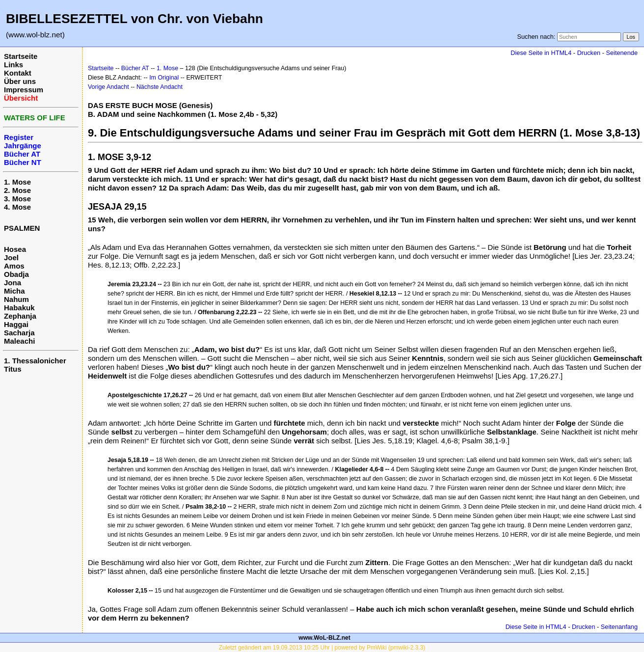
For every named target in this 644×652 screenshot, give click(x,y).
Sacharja (19, 333)
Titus (13, 369)
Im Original (164, 78)
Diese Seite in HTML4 (541, 53)
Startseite (21, 56)
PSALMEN (22, 228)
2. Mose (17, 190)
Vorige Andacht (108, 87)
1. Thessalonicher (35, 361)
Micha (14, 291)
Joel (11, 258)
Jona (13, 283)
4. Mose (17, 207)
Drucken (589, 53)
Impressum (24, 90)
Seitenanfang (619, 627)
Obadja (16, 274)
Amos (14, 266)
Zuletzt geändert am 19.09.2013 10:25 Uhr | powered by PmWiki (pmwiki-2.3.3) (322, 648)
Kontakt (18, 73)
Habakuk (19, 308)
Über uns (20, 81)
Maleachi (19, 341)
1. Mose (17, 182)
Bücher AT (135, 68)
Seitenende (622, 53)
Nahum (16, 299)
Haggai (16, 324)
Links (13, 65)
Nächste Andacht (160, 87)
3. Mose (17, 199)
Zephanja (20, 316)
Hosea (15, 249)
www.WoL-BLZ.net (324, 638)
